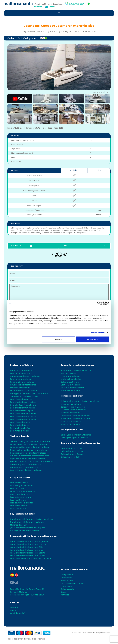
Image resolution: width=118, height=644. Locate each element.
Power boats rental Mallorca (23, 385)
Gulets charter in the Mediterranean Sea (81, 443)
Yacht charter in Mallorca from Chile (27, 547)
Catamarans (67, 578)
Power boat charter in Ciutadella (76, 418)
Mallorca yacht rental (20, 388)
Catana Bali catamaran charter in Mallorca (30, 456)
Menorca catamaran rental (73, 410)
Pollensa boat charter (20, 428)
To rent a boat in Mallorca (73, 388)
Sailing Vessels (67, 589)
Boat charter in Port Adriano (23, 419)
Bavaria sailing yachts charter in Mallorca (29, 444)
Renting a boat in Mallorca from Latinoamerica (33, 536)
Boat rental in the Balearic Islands (78, 365)
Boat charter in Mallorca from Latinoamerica (30, 559)
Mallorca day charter (20, 525)
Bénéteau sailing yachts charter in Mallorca (30, 447)
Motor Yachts (67, 580)
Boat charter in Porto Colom (23, 416)
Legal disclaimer (16, 639)
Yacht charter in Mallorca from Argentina (29, 541)
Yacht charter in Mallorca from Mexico (28, 556)
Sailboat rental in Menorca (73, 407)
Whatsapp (38, 7)
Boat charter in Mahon (71, 421)
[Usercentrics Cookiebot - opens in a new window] (99, 303)
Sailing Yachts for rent (72, 430)
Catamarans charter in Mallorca (25, 376)
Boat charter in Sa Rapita (21, 411)
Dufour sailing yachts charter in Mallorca (28, 450)
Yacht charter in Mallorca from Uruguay (28, 544)
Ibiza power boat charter (22, 503)
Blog (34, 639)
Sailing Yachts (67, 575)
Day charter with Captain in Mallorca (27, 522)
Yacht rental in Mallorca (21, 370)
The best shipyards (19, 436)
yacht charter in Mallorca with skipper (27, 528)
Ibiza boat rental (68, 373)
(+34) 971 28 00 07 (77, 4)
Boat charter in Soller (20, 425)
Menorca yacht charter (72, 404)
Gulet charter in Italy (70, 457)
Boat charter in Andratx (21, 422)
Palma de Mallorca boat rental (24, 391)
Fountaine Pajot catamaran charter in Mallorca (32, 462)
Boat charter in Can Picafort (23, 402)
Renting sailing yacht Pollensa (74, 438)
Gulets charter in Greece (72, 454)
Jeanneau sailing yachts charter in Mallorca (30, 441)
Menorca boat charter (72, 396)
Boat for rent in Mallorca (21, 373)
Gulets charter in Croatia (72, 451)
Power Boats (67, 586)
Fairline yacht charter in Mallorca (25, 467)
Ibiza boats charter (19, 506)
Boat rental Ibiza (18, 488)
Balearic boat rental (70, 382)
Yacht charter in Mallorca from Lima (27, 550)
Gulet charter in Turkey (71, 448)
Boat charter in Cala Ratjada (23, 414)
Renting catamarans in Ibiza (23, 491)
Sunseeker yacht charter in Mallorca (27, 464)
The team (15, 607)
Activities (65, 595)
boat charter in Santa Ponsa (23, 405)
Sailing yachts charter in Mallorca (76, 435)
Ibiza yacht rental (18, 500)
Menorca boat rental (70, 413)
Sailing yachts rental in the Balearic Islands (80, 401)
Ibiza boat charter (18, 509)
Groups (64, 592)
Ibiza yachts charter (20, 477)
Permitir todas (93, 339)
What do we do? (17, 613)
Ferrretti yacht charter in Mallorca (26, 470)
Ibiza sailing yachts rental (22, 486)
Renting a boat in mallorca (22, 382)
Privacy (28, 639)
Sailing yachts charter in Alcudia (25, 396)
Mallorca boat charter (71, 379)
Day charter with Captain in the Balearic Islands (32, 519)
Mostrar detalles (98, 332)
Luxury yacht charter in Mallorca (25, 531)
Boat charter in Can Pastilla (23, 408)
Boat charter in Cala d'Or (21, 399)
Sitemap (41, 639)
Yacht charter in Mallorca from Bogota (28, 553)
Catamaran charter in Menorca (75, 416)
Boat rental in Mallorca (21, 365)
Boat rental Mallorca (70, 376)
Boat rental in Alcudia (20, 431)
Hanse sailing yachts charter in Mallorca (28, 453)
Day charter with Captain (23, 514)
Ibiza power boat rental (21, 494)
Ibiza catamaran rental (21, 497)
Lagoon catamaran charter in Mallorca (28, 459)
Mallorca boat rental (70, 391)
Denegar (59, 339)
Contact (52, 7)
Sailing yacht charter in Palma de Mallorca (29, 393)
